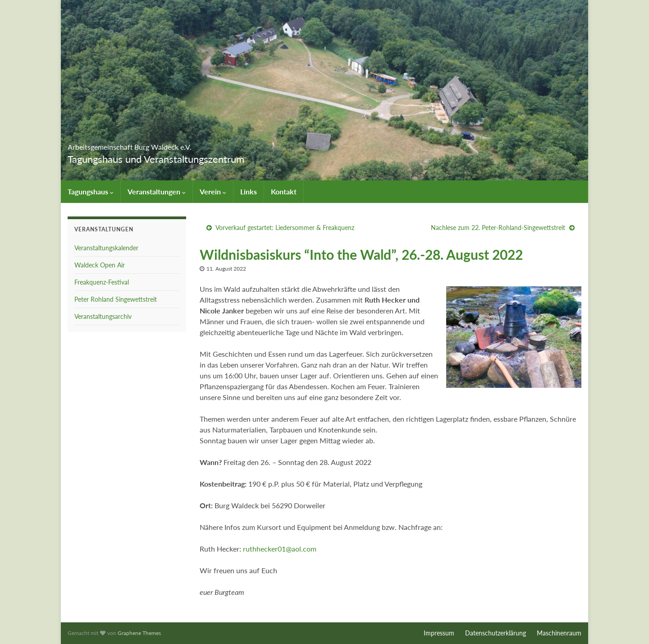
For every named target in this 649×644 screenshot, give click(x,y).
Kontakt (284, 191)
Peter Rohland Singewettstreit (116, 299)
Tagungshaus (91, 191)
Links (249, 191)
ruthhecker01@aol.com (280, 549)
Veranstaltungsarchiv (103, 316)
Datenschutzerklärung (496, 633)
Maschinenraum (559, 633)
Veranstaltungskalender (106, 248)
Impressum (439, 633)
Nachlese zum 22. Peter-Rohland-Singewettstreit (498, 228)
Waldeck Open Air (100, 265)
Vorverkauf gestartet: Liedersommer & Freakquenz (285, 228)
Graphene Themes (139, 633)
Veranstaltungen (157, 191)
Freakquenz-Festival (102, 282)
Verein (213, 191)
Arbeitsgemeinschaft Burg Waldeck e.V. (184, 144)
